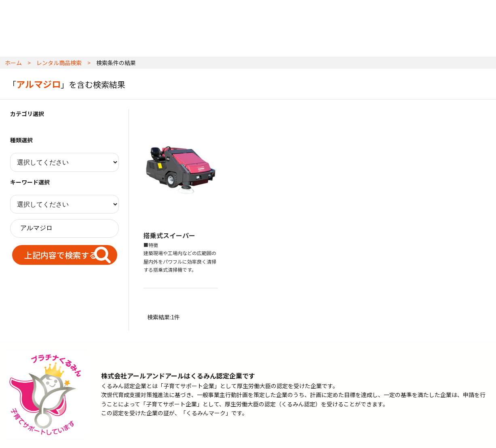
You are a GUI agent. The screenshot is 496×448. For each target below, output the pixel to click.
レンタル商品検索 (59, 63)
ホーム (13, 63)
